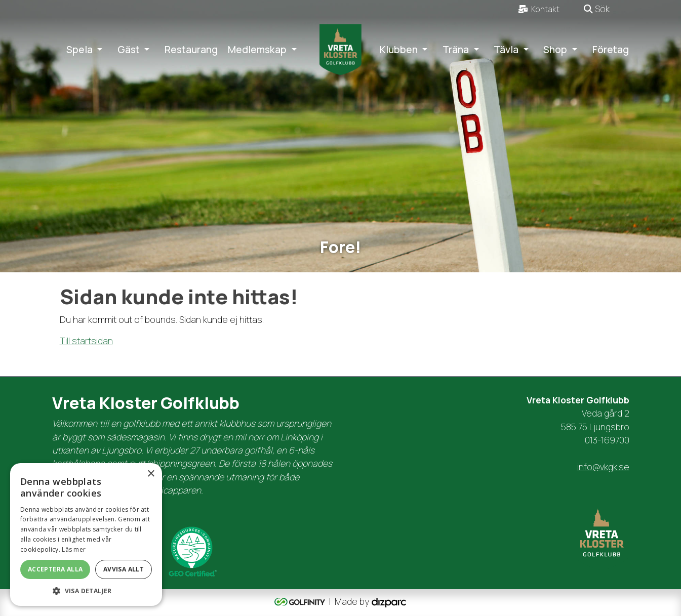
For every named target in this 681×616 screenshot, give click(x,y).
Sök (597, 9)
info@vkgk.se (603, 467)
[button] (86, 591)
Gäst (129, 50)
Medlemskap (257, 50)
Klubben (399, 50)
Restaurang (191, 50)
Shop (555, 50)
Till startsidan (86, 341)
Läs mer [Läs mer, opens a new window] (74, 549)
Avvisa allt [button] (124, 569)
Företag (611, 50)
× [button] (151, 474)
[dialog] (86, 535)
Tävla (506, 50)
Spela (79, 50)
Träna (456, 50)
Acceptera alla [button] (55, 569)
